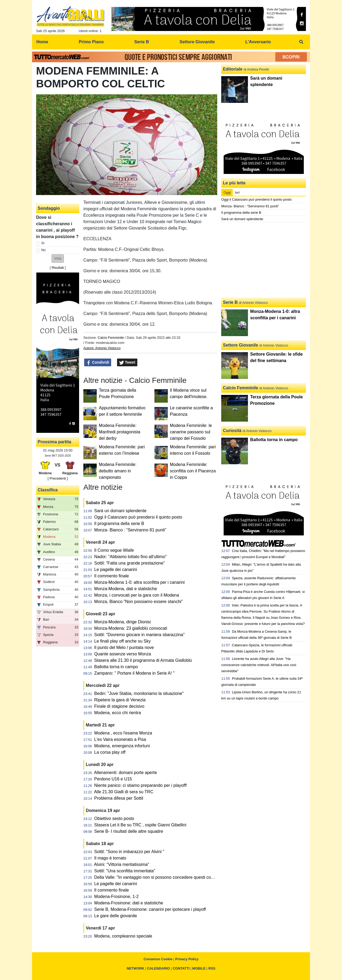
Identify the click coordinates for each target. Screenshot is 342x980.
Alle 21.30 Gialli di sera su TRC (124, 792)
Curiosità (232, 431)
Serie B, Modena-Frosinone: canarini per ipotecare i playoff (150, 909)
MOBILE (199, 968)
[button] (58, 258)
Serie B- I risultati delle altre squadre (129, 831)
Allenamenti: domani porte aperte (126, 773)
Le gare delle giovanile (116, 916)
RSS (212, 968)
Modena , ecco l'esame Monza (123, 733)
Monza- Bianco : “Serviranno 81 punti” (130, 530)
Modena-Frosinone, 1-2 (116, 897)
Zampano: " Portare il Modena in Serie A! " (134, 673)
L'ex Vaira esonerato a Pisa (120, 739)
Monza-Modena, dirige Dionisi (123, 622)
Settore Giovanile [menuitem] (197, 42)
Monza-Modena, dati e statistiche (126, 589)
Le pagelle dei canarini (116, 569)
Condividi (98, 363)
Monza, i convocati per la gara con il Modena (137, 595)
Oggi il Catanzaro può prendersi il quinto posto (138, 517)
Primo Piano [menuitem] (91, 42)
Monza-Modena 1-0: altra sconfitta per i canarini (140, 582)
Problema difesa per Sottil (119, 798)
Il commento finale (112, 576)
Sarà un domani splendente (121, 511)
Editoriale (233, 69)
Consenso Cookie (158, 959)
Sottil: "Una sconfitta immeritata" (125, 871)
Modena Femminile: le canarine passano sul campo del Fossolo (191, 432)
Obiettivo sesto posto (114, 818)
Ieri (237, 192)
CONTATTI (181, 968)
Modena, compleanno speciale (123, 936)
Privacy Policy (187, 959)
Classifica (48, 490)
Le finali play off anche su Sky (123, 641)
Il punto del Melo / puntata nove (124, 647)
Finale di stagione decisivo (119, 706)
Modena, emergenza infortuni (122, 746)
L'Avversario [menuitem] (258, 42)
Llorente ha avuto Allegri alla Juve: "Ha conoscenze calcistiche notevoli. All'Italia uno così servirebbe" (259, 665)
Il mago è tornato (110, 858)
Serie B (230, 302)
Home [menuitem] (42, 42)
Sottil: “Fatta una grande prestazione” (130, 563)
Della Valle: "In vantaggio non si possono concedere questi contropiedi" (162, 877)
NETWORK (135, 968)
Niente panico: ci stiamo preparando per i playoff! (141, 785)
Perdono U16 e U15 (113, 779)
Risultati (58, 268)
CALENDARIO (159, 968)
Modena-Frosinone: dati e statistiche (129, 903)
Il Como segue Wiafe (114, 550)
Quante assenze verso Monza (123, 654)
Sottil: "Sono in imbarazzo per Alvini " (129, 852)
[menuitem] (301, 42)
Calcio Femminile (111, 338)
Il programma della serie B (119, 524)
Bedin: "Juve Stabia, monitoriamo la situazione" (139, 693)
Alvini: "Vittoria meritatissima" (122, 864)
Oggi (227, 192)
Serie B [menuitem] (142, 42)
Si (43, 243)
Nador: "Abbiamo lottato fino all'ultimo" (131, 557)
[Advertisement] (264, 260)
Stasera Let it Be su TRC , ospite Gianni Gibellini (140, 825)
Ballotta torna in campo (116, 667)
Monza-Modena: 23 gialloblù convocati (131, 628)
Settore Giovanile (240, 345)
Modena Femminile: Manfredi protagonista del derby (120, 432)
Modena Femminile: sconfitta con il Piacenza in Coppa (193, 471)
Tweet (127, 363)
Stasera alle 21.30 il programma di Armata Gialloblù (143, 660)
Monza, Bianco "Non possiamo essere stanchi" (139, 602)
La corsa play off (110, 752)
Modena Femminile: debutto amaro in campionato (118, 471)
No (44, 250)
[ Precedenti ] (58, 478)
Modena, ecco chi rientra (118, 713)
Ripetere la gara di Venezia (120, 700)
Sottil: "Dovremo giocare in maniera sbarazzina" (140, 635)
